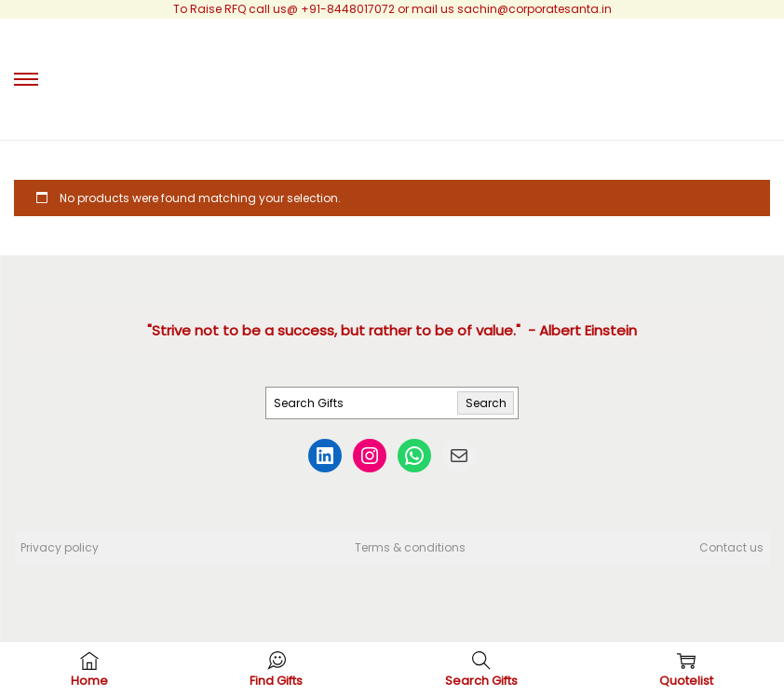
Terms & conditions (410, 547)
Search (486, 403)
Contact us (731, 547)
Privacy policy (60, 547)
